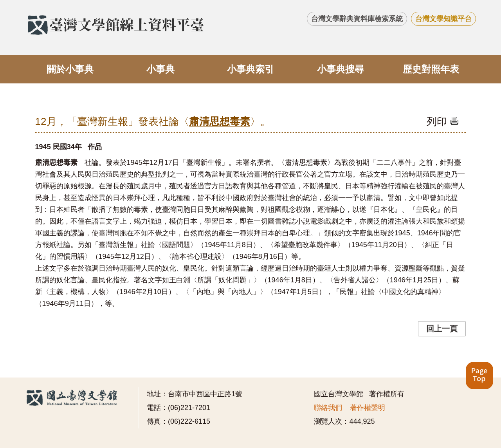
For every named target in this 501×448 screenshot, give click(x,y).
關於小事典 (70, 69)
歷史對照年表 (431, 69)
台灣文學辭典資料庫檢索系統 (357, 19)
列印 (442, 121)
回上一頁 (442, 329)
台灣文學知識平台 (443, 19)
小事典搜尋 (341, 69)
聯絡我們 (328, 408)
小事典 (160, 69)
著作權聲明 (368, 408)
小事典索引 (250, 69)
